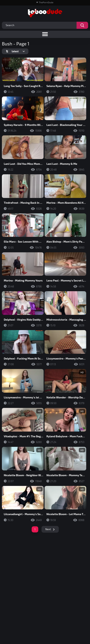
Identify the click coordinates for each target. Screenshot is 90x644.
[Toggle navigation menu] (45, 34)
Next (48, 529)
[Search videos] (82, 25)
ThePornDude (46, 2)
